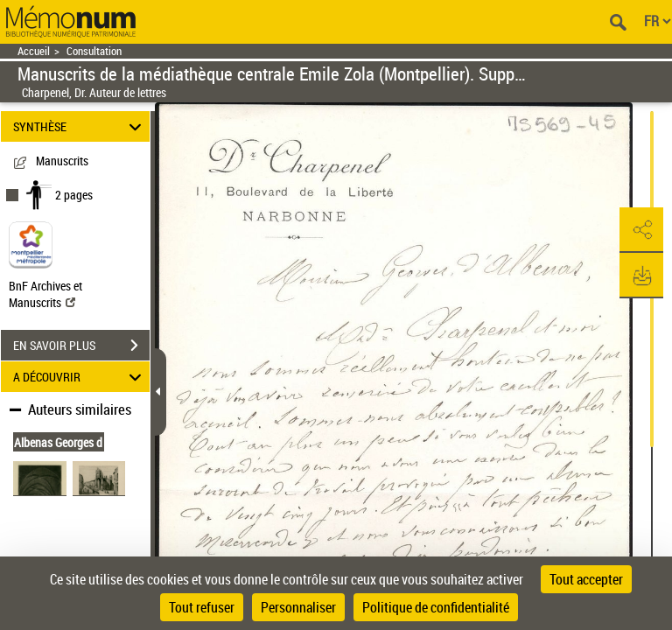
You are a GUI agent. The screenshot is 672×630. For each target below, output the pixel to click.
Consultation (94, 51)
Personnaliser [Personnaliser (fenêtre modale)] (298, 607)
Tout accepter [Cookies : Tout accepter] (586, 579)
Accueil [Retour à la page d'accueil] (34, 51)
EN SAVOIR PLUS (81, 346)
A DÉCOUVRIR (80, 377)
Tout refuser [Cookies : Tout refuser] (202, 607)
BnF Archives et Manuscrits (45, 294)
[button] (641, 230)
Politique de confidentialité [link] (436, 607)
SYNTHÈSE (80, 126)
